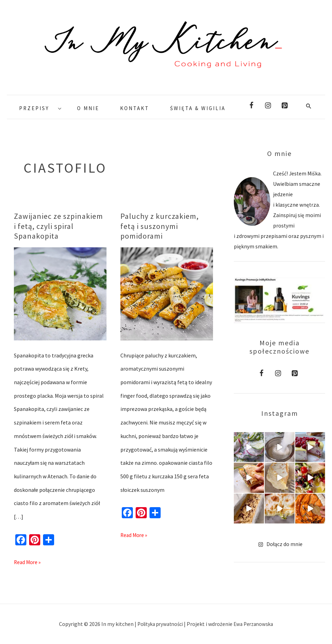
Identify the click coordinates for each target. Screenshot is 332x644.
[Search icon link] (309, 106)
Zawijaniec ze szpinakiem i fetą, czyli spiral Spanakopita (58, 226)
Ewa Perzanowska (256, 624)
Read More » (28, 560)
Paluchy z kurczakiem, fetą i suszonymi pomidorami (160, 226)
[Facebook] (251, 106)
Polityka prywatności (159, 624)
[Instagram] (268, 106)
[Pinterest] (284, 106)
